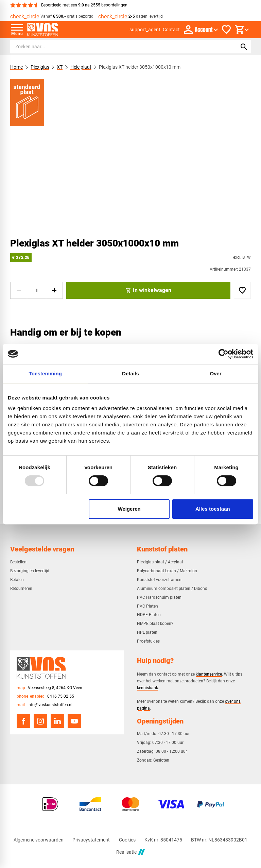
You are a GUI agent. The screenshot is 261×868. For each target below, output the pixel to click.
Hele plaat (81, 67)
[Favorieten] (226, 30)
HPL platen (147, 632)
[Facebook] (23, 721)
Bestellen (18, 562)
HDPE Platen (149, 615)
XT (60, 67)
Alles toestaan (213, 509)
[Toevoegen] (242, 290)
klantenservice (209, 674)
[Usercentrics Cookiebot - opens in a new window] (223, 354)
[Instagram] (40, 721)
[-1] (19, 290)
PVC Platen (147, 606)
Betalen (17, 580)
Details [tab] (130, 373)
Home (16, 67)
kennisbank (147, 688)
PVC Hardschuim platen (159, 597)
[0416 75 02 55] (45, 696)
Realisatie (130, 852)
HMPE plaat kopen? (155, 624)
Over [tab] (216, 373)
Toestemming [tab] (46, 373)
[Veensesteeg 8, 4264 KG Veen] (49, 688)
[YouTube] (74, 721)
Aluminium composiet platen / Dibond (172, 589)
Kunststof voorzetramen (159, 580)
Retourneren (21, 589)
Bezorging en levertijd (30, 571)
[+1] (54, 290)
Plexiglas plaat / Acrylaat (160, 562)
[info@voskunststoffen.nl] (45, 705)
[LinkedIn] (57, 721)
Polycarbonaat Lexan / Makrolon (167, 571)
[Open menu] (17, 30)
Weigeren (129, 509)
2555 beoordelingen (109, 5)
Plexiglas (40, 67)
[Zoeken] (117, 47)
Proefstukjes (148, 641)
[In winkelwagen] (148, 290)
